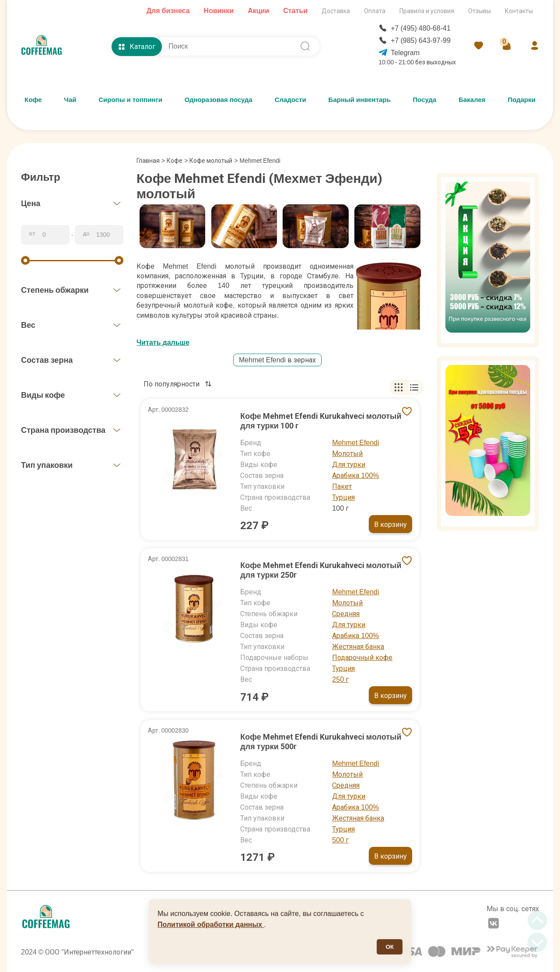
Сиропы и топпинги (130, 100)
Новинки (219, 11)
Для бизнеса (168, 11)
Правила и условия (427, 11)
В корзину (390, 525)
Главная (151, 161)
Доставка (336, 11)
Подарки (521, 100)
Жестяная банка (358, 647)
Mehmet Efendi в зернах (277, 360)
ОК (390, 947)
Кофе (33, 100)
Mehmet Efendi (355, 443)
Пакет (342, 486)
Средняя (346, 614)
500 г (340, 840)
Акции (258, 11)
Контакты (519, 11)
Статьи (295, 11)
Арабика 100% (355, 475)
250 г (340, 679)
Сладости (290, 100)
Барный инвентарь (360, 100)
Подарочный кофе (362, 658)
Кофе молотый (211, 161)
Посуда (425, 100)
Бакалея (472, 100)
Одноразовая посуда (219, 100)
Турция (343, 497)
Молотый (347, 454)
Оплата (375, 11)
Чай (70, 100)
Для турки (349, 465)
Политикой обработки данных (211, 925)
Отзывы (479, 11)
